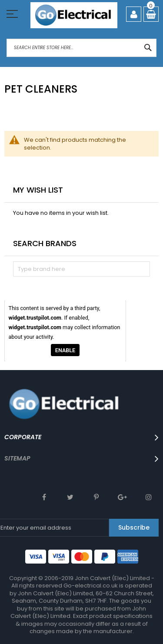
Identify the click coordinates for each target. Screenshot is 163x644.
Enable (65, 350)
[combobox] (81, 48)
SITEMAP (17, 458)
